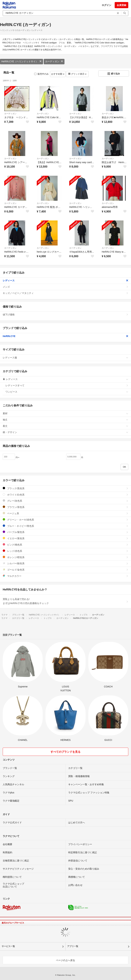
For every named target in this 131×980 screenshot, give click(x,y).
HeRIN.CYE (65, 336)
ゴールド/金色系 (65, 570)
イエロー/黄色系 (65, 538)
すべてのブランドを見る (65, 752)
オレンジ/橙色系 (65, 557)
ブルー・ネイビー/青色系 (65, 526)
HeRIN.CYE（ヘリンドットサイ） (22, 61)
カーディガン (54, 61)
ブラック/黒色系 (65, 488)
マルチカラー (65, 576)
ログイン (107, 5)
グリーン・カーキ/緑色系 (65, 520)
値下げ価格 (65, 315)
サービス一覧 (8, 946)
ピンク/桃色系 (65, 545)
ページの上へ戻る (65, 960)
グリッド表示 (77, 74)
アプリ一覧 (73, 946)
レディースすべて (67, 385)
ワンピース (67, 392)
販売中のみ (41, 74)
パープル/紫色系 (65, 532)
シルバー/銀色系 (65, 563)
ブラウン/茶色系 (65, 507)
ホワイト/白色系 (65, 495)
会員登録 (121, 5)
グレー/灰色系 (65, 501)
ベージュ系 (65, 513)
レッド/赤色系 (65, 551)
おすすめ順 (58, 74)
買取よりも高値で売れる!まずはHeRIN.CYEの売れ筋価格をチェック (65, 601)
